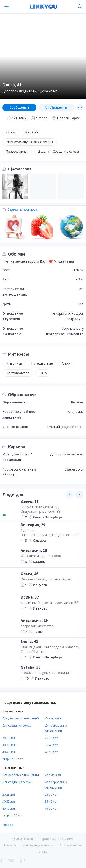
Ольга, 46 (29, 574)
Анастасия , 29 (34, 620)
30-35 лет (9, 745)
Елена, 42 (29, 642)
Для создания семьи (17, 725)
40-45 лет (9, 752)
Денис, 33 (30, 501)
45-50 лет (51, 752)
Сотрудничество (71, 845)
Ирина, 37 (30, 597)
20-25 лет (9, 738)
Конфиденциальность (38, 845)
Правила (10, 845)
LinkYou (28, 839)
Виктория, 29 (33, 525)
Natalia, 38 (31, 667)
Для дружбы (54, 718)
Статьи (43, 852)
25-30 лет (51, 738)
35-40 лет (51, 745)
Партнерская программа (57, 839)
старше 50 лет (13, 759)
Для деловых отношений (21, 718)
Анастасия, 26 (34, 550)
